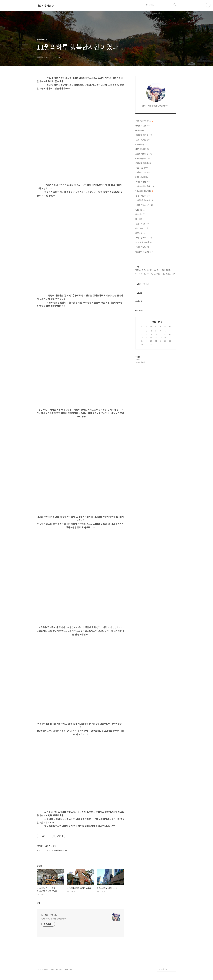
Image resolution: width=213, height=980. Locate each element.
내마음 (140, 130)
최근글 (138, 284)
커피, (174, 274)
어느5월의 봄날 (144, 191)
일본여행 (140, 210)
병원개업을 (141, 144)
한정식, (138, 270)
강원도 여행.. (142, 224)
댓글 (38, 903)
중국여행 (140, 214)
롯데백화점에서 (143, 163)
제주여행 (141, 219)
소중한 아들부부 (144, 154)
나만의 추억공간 (45, 6)
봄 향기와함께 (143, 196)
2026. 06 (156, 322)
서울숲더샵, (167, 274)
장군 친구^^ (142, 228)
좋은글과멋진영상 (144, 252)
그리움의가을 (142, 172)
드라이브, (158, 274)
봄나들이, (157, 270)
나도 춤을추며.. (143, 158)
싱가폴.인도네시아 (144, 205)
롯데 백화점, (166, 270)
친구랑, (150, 274)
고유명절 (141, 233)
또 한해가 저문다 (144, 242)
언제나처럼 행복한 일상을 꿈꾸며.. (55, 919)
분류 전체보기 (144, 121)
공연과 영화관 (143, 140)
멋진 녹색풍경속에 (145, 186)
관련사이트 (163, 969)
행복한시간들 (142, 126)
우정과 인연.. (142, 247)
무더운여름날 (142, 182)
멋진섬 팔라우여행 (144, 200)
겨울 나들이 (142, 168)
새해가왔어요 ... (144, 238)
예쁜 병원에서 (142, 149)
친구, (144, 270)
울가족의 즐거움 (144, 135)
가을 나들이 (142, 177)
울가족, (150, 270)
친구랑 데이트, (141, 274)
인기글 (146, 284)
